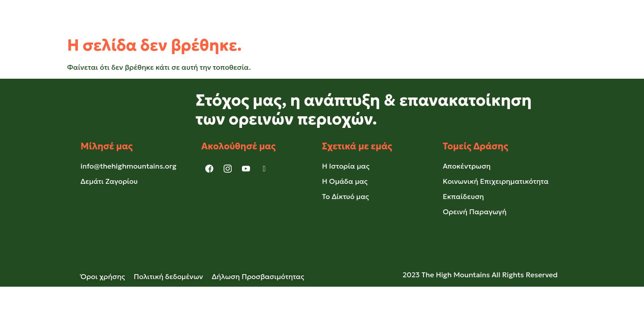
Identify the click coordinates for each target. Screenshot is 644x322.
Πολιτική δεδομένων (168, 276)
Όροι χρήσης (107, 276)
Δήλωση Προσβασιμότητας (258, 276)
